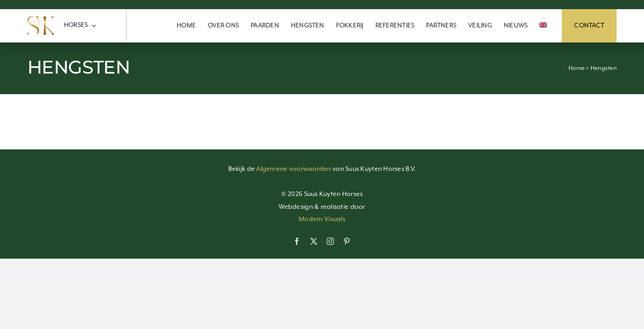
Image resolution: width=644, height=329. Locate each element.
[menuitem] (543, 26)
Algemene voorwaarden (293, 169)
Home (577, 68)
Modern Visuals (322, 219)
